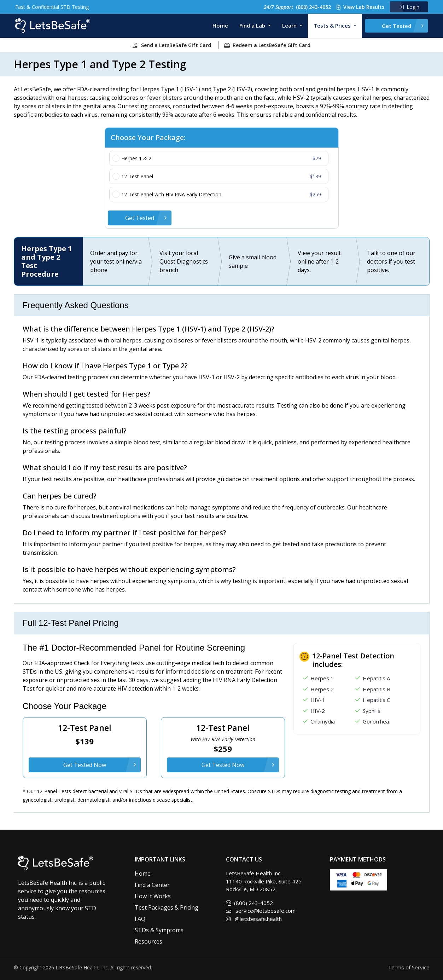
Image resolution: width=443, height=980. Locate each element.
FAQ (140, 919)
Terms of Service (409, 967)
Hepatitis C (376, 700)
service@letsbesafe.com (261, 911)
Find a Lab (253, 25)
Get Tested (397, 26)
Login (409, 7)
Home (220, 25)
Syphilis (372, 711)
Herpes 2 (322, 689)
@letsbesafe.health (254, 919)
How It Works (153, 896)
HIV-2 (318, 711)
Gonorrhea (376, 721)
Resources (148, 941)
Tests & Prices (333, 25)
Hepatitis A (376, 678)
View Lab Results (360, 7)
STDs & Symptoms (159, 930)
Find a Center (152, 885)
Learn (290, 25)
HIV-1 (318, 700)
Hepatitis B (377, 689)
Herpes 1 (322, 678)
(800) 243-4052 (297, 7)
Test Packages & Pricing (167, 907)
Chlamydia (323, 721)
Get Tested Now (85, 765)
